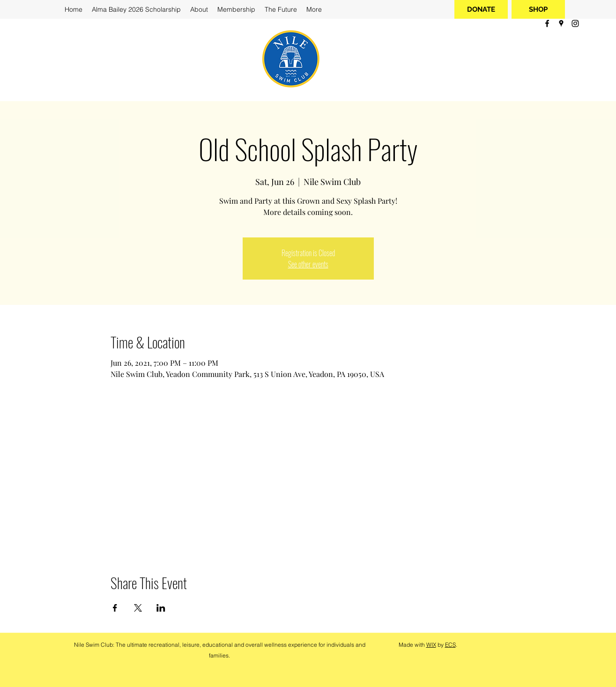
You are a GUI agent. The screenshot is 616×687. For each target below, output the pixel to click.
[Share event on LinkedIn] (161, 608)
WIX (431, 645)
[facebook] (547, 23)
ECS (450, 645)
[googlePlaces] (561, 23)
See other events (308, 264)
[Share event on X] (138, 608)
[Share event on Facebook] (115, 608)
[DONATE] (481, 9)
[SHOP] (538, 9)
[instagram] (575, 23)
